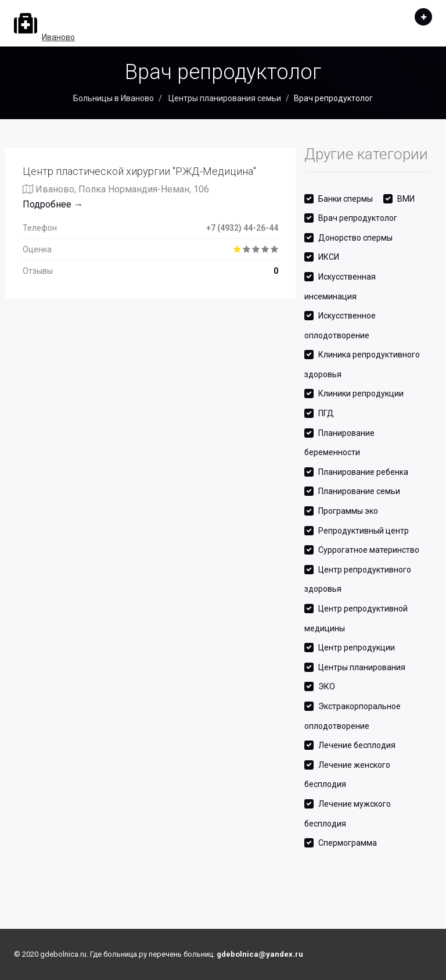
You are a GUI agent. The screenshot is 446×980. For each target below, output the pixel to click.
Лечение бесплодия (357, 745)
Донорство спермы (355, 238)
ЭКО (327, 686)
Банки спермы (346, 199)
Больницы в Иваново (114, 98)
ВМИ (406, 199)
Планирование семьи (359, 491)
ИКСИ (329, 257)
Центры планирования (362, 667)
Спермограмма (348, 843)
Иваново (58, 37)
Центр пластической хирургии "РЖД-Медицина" (139, 171)
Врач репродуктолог (358, 218)
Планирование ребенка (363, 472)
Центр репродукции (357, 648)
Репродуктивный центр (364, 531)
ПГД (326, 413)
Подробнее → (53, 204)
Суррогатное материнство (369, 550)
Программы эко (348, 511)
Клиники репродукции (361, 394)
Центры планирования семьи (224, 98)
